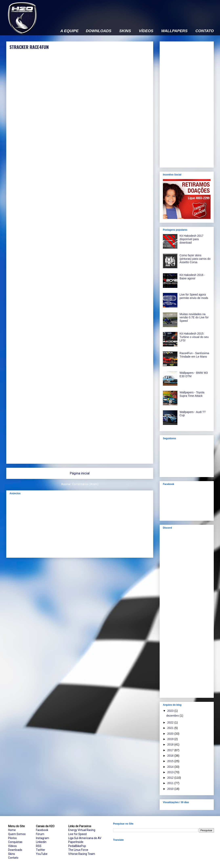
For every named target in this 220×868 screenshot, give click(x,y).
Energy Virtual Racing (82, 830)
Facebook (42, 830)
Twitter (41, 850)
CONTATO (205, 31)
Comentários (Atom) (85, 484)
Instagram (42, 838)
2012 (171, 778)
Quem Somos (17, 834)
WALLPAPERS (174, 31)
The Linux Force (78, 850)
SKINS (125, 31)
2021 (171, 728)
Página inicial (80, 473)
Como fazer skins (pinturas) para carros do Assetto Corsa (195, 259)
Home (12, 830)
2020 (171, 734)
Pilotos (12, 838)
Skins (12, 854)
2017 (171, 750)
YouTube (42, 854)
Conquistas (15, 842)
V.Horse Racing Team (82, 854)
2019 (171, 739)
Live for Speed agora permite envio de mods (194, 296)
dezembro (173, 716)
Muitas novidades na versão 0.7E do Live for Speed (194, 318)
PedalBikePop (77, 846)
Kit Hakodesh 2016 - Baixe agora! (192, 277)
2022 (171, 722)
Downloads (15, 850)
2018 (171, 744)
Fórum (40, 834)
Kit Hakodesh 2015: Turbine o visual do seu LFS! (194, 337)
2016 (171, 756)
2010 (171, 789)
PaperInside (76, 842)
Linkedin (41, 842)
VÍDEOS (146, 31)
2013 (171, 772)
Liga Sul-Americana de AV (85, 838)
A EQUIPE (69, 31)
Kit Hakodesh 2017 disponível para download (192, 239)
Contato (13, 858)
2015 (171, 761)
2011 (171, 783)
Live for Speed (77, 834)
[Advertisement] (103, 50)
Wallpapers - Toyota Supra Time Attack (192, 394)
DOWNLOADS (99, 31)
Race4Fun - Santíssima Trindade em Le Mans (194, 355)
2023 (171, 711)
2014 (171, 767)
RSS (39, 846)
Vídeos (12, 846)
